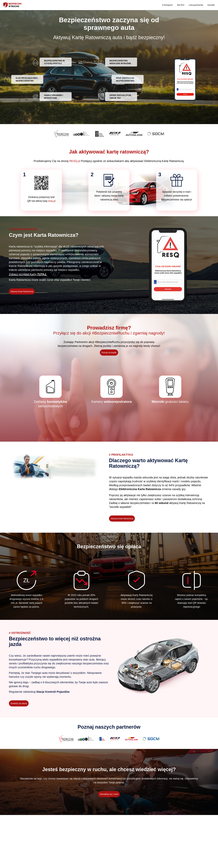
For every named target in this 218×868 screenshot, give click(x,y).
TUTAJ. (42, 274)
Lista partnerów (196, 5)
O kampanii (167, 5)
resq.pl (52, 201)
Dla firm (181, 5)
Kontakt (211, 5)
